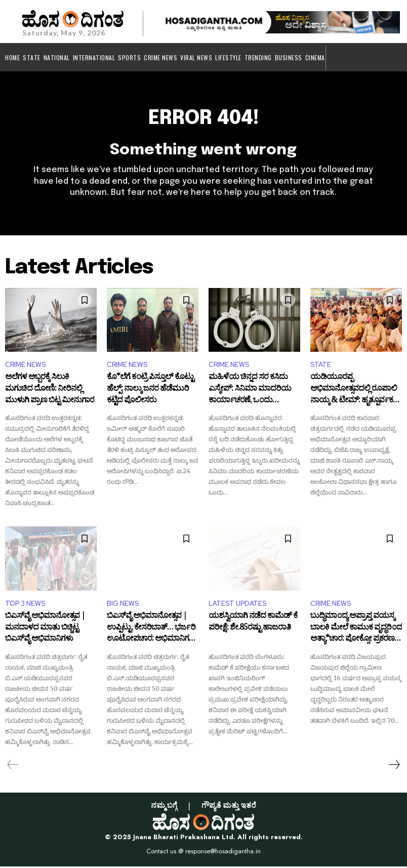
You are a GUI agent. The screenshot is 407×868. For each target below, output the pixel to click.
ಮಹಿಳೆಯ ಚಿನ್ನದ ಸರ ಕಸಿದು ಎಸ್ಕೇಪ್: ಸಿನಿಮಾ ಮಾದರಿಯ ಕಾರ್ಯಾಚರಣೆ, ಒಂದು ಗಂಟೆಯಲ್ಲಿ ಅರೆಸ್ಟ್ (250, 392)
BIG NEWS (123, 605)
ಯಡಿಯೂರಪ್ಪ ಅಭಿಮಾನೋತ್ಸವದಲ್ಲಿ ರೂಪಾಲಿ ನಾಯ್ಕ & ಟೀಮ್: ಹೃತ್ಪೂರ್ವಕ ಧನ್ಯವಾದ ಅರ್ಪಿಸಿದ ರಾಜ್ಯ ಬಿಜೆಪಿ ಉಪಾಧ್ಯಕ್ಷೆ (355, 392)
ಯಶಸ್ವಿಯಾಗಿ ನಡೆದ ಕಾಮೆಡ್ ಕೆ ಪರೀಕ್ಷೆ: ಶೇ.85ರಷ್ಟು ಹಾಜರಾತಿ (253, 625)
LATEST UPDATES (237, 605)
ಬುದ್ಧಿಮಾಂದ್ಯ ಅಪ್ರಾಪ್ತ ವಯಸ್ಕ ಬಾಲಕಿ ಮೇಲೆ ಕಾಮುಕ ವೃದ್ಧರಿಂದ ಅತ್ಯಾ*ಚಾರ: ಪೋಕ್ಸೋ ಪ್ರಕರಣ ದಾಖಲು (356, 630)
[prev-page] (13, 766)
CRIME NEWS (25, 367)
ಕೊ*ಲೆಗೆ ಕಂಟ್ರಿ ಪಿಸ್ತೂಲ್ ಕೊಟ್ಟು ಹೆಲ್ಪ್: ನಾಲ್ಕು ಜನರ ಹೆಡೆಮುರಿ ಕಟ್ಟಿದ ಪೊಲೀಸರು (150, 392)
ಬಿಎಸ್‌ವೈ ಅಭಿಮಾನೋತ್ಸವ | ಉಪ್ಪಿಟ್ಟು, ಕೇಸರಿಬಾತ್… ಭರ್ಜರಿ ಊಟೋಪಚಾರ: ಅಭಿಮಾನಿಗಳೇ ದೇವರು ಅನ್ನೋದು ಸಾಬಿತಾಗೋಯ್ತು (152, 630)
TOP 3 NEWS (25, 605)
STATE (321, 367)
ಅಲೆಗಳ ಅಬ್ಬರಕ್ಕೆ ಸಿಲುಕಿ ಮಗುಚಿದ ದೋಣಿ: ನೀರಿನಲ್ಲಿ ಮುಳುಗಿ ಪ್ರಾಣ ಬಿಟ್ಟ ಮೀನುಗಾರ (50, 392)
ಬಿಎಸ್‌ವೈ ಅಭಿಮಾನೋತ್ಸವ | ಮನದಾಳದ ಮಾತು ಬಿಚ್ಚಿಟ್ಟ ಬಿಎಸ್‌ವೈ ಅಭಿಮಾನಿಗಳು (45, 630)
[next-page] (394, 766)
